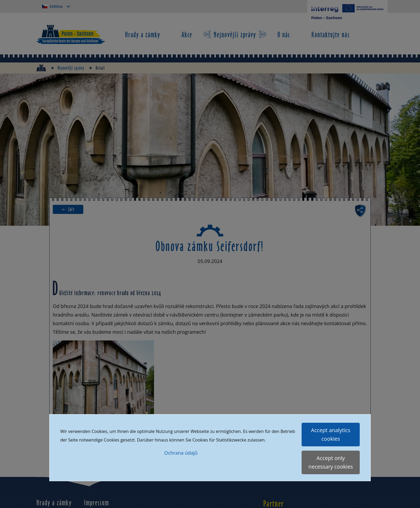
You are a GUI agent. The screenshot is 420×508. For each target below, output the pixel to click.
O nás (284, 34)
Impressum (97, 502)
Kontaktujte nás (331, 34)
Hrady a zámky (143, 34)
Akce (187, 34)
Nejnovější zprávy (235, 34)
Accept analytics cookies (331, 434)
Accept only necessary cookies (331, 462)
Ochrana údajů (181, 453)
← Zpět (68, 209)
